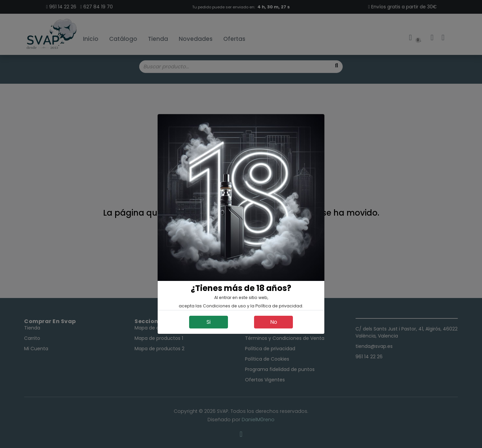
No (274, 322)
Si (209, 322)
